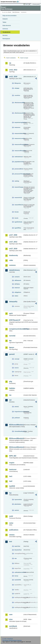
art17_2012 (13, 242)
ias (10, 395)
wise (11, 619)
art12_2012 (13, 70)
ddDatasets (18, 280)
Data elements (7, 25)
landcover (13, 470)
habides (12, 388)
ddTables (17, 284)
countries (17, 95)
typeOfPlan (18, 228)
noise (11, 523)
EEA (10, 2)
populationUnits (19, 162)
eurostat (12, 336)
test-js (16, 576)
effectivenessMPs (19, 103)
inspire (12, 463)
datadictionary (14, 270)
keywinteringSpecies (19, 122)
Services (5, 35)
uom (11, 615)
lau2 (11, 481)
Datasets (5, 19)
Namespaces (6, 39)
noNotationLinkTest (19, 572)
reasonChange (19, 187)
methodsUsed (19, 157)
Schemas (5, 29)
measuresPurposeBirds (19, 144)
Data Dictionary (16, 12)
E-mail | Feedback (8, 639)
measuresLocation (19, 138)
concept (17, 359)
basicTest (17, 546)
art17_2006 (13, 235)
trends (16, 218)
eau (16, 558)
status (16, 296)
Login (27, 4)
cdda (11, 260)
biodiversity (14, 255)
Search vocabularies (11, 58)
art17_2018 (13, 249)
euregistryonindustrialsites (16, 329)
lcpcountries (18, 500)
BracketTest (18, 550)
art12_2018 (13, 77)
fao (10, 341)
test (11, 542)
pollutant (17, 418)
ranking (17, 181)
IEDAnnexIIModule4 (16, 447)
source (17, 368)
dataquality (13, 302)
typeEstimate (18, 222)
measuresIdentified (19, 133)
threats (17, 212)
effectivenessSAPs (19, 113)
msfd (11, 516)
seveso (12, 535)
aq (10, 63)
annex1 (17, 407)
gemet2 (12, 354)
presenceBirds (19, 169)
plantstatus (18, 504)
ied (10, 400)
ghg (11, 381)
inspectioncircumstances (19, 412)
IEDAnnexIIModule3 (16, 438)
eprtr (11, 313)
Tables (4, 22)
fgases (12, 347)
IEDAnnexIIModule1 (16, 425)
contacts (17, 277)
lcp (10, 493)
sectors (17, 510)
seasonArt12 (18, 198)
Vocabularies (6, 32)
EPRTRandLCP (15, 320)
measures (17, 127)
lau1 (11, 476)
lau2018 (12, 486)
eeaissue (17, 288)
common (12, 265)
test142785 (18, 580)
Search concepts (24, 58)
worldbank (13, 626)
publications (14, 530)
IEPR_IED (13, 456)
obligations (18, 292)
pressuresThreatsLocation (19, 174)
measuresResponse (19, 151)
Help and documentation (10, 16)
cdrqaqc (17, 88)
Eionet (10, 12)
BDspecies (18, 83)
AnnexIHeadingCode (19, 431)
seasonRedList (19, 205)
